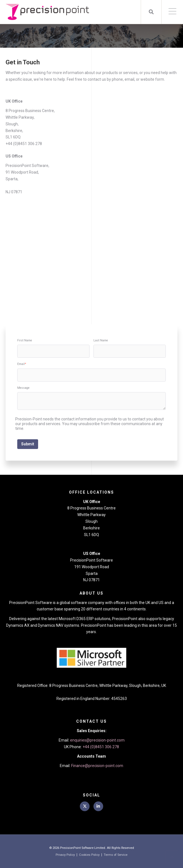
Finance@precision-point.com (97, 766)
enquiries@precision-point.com (97, 740)
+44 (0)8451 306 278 (101, 747)
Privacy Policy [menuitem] (65, 855)
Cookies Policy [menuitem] (89, 855)
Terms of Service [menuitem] (116, 855)
